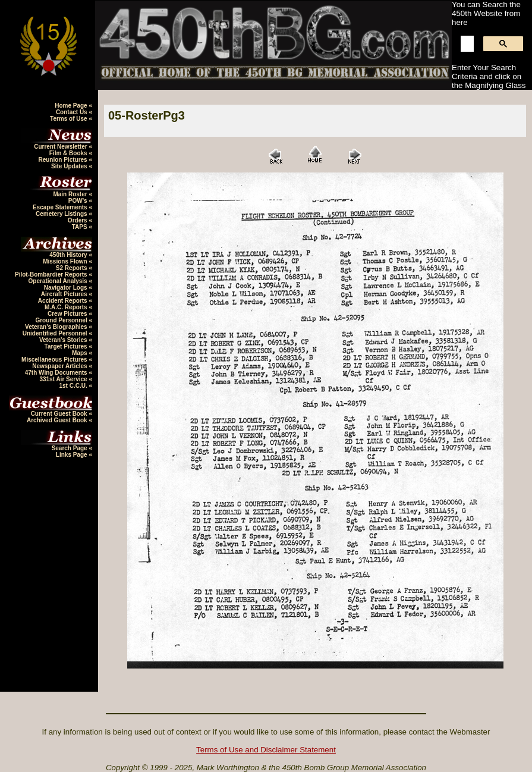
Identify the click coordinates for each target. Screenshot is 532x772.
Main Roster (71, 194)
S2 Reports (73, 268)
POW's (79, 201)
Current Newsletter (61, 147)
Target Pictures (67, 346)
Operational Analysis (59, 281)
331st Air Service (64, 379)
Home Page (72, 106)
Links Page (73, 455)
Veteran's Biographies (57, 327)
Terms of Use (69, 119)
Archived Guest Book (58, 420)
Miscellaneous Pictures (55, 360)
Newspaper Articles (60, 366)
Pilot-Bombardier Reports (52, 274)
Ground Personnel (62, 320)
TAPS (81, 227)
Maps (80, 353)
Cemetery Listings (62, 214)
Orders (78, 220)
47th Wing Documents (57, 373)
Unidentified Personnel (56, 333)
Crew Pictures (68, 314)
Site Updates (70, 166)
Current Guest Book (60, 414)
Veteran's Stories (64, 340)
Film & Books (69, 153)
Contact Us (73, 112)
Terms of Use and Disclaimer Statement (266, 750)
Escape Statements (61, 207)
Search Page (70, 448)
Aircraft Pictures (65, 294)
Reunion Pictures (63, 160)
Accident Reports (64, 301)
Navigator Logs (67, 288)
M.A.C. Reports (67, 307)
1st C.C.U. (74, 386)
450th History (69, 255)
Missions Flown (66, 261)
